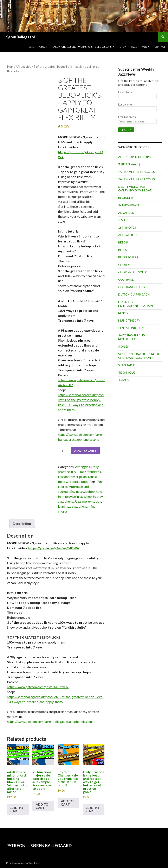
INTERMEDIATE (129, 205)
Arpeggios (24, 66)
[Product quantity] (64, 451)
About (43, 47)
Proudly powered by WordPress (24, 863)
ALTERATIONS (128, 235)
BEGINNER (125, 198)
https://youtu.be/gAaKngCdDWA (54, 548)
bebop (90, 491)
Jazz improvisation (88, 501)
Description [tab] (22, 523)
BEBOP (123, 242)
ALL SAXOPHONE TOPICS (136, 157)
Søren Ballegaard (21, 37)
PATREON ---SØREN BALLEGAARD (39, 845)
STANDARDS (127, 365)
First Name (125, 92)
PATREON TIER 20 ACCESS (137, 179)
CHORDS (124, 265)
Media (146, 47)
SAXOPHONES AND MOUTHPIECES (132, 337)
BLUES (123, 250)
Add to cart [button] (17, 809)
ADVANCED (126, 213)
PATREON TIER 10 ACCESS (137, 172)
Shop (123, 47)
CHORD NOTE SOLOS (133, 272)
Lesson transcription (72, 477)
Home (30, 47)
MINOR (123, 313)
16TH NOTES (127, 227)
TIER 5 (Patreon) (129, 164)
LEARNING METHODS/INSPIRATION (135, 304)
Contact (160, 47)
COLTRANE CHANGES (133, 287)
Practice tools (78, 481)
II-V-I (75, 472)
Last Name (125, 104)
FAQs (134, 47)
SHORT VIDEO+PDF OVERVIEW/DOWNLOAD (135, 188)
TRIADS (124, 380)
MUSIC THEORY (129, 320)
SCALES (124, 346)
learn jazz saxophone (73, 506)
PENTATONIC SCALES (133, 328)
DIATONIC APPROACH (134, 294)
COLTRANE (126, 280)
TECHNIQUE (127, 372)
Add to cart (85, 451)
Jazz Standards (90, 472)
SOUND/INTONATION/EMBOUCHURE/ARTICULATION (139, 356)
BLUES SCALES (128, 257)
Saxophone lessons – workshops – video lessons (82, 47)
